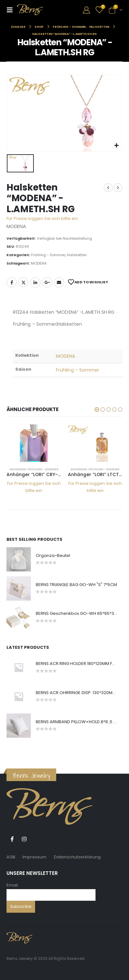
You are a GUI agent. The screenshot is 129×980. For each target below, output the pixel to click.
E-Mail (59, 282)
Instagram (24, 839)
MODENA (39, 263)
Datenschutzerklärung (77, 857)
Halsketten (77, 255)
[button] (97, 409)
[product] (34, 443)
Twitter (23, 282)
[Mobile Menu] (12, 10)
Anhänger (18, 469)
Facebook (12, 282)
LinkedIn (35, 282)
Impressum (34, 857)
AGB (11, 857)
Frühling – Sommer (77, 370)
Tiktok (36, 839)
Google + (47, 282)
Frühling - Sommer (48, 255)
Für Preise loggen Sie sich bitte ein (42, 218)
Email (12, 885)
